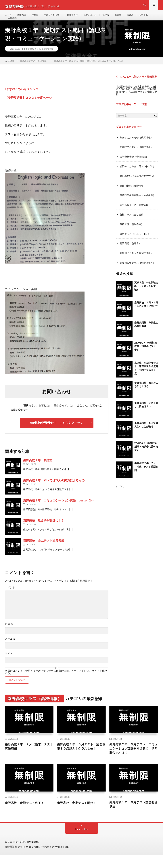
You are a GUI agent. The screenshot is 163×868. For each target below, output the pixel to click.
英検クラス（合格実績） (134, 223)
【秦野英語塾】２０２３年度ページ (28, 108)
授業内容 (23, 18)
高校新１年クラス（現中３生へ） (139, 271)
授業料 (38, 18)
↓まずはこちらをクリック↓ (22, 99)
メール (10, 649)
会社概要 (29, 25)
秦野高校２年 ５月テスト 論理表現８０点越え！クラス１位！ (81, 760)
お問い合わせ (100, 18)
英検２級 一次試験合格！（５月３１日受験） (146, 294)
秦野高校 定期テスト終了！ (27, 815)
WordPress (64, 860)
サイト (9, 664)
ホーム (9, 18)
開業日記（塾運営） (131, 252)
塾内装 (130, 18)
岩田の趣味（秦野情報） (134, 195)
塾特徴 (117, 18)
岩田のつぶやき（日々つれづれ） (139, 176)
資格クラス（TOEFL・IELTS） (137, 242)
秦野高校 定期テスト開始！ (79, 815)
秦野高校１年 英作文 (38, 470)
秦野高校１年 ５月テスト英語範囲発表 (133, 817)
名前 (9, 634)
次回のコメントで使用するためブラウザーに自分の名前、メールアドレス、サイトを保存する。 (56, 682)
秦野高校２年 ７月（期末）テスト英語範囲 (146, 475)
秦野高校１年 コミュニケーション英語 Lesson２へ (59, 510)
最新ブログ (80, 18)
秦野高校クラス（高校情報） (40, 59)
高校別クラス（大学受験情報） (138, 261)
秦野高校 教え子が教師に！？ (44, 531)
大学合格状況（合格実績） (135, 166)
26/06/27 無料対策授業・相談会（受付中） (146, 354)
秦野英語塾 (33, 855)
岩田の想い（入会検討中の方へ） (139, 185)
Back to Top (81, 842)
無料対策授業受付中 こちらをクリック (57, 433)
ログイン (121, 494)
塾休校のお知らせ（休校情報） (138, 157)
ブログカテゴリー (58, 18)
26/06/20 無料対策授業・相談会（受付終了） (146, 455)
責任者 (143, 18)
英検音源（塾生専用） (133, 233)
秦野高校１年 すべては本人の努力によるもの (54, 490)
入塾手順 (13, 25)
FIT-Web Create (31, 860)
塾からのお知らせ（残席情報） (138, 147)
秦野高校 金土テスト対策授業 (44, 551)
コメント (10, 598)
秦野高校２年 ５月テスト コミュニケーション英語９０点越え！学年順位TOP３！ (133, 760)
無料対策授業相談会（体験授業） (139, 204)
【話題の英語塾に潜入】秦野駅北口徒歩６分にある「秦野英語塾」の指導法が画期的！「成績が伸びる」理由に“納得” (137, 100)
